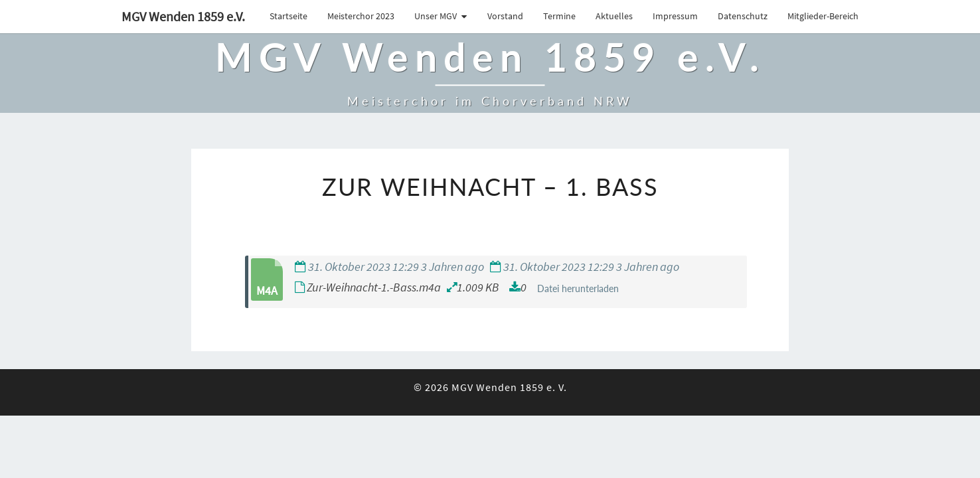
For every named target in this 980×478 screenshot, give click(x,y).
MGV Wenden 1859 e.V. (183, 16)
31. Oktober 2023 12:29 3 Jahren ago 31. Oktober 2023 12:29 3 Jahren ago (487, 267)
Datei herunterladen (578, 288)
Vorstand (505, 16)
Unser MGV (436, 16)
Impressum (675, 16)
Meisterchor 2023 (361, 16)
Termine (559, 16)
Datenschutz (743, 16)
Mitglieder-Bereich (823, 16)
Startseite (288, 16)
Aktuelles (614, 16)
